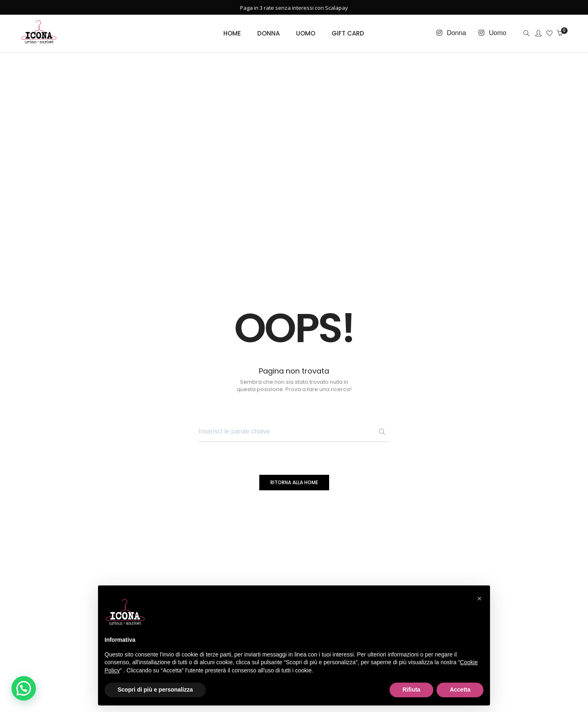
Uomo (498, 33)
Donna (456, 33)
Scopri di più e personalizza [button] (155, 690)
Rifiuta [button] (412, 690)
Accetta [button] (460, 690)
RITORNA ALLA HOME (294, 482)
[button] (24, 688)
